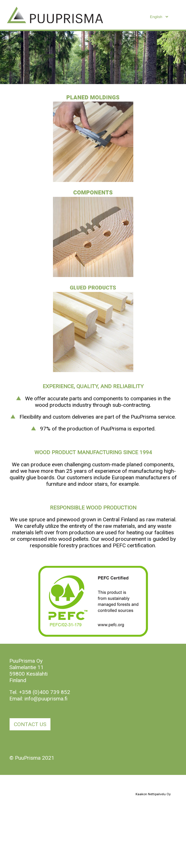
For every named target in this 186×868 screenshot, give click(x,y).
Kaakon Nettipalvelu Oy (153, 794)
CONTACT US (30, 724)
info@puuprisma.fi (46, 699)
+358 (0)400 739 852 (45, 692)
